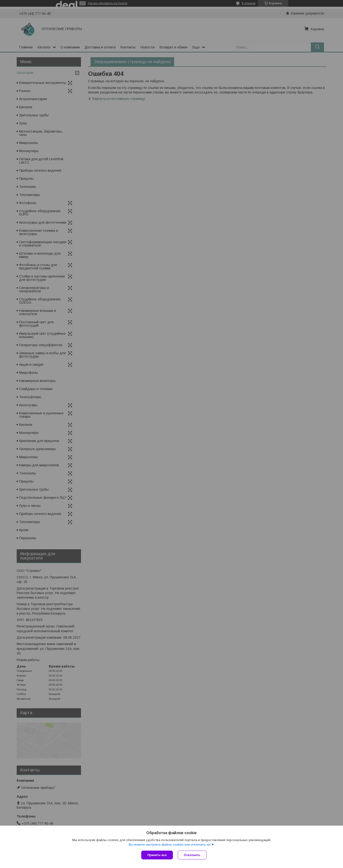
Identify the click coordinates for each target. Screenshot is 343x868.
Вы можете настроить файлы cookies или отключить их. (170, 845)
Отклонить (192, 855)
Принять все (157, 855)
